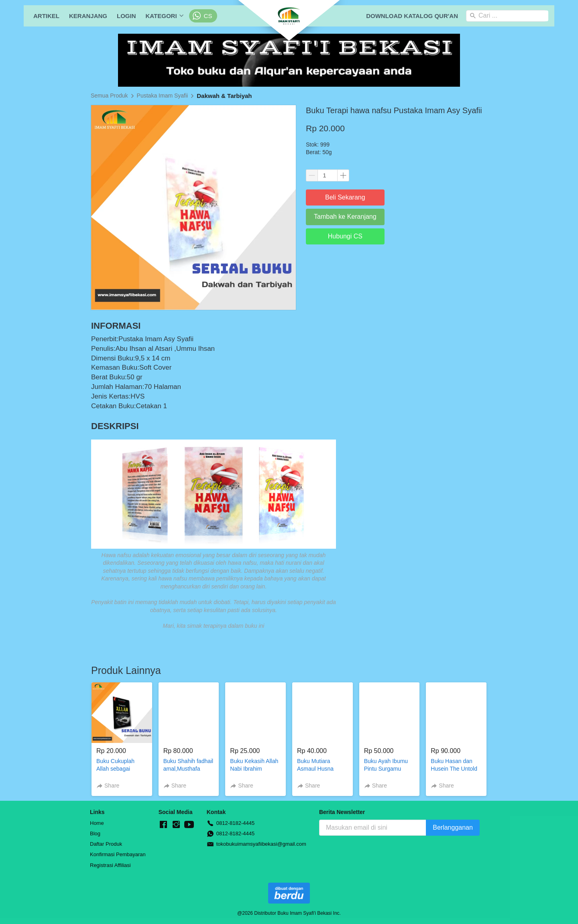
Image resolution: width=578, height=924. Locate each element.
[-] (163, 825)
